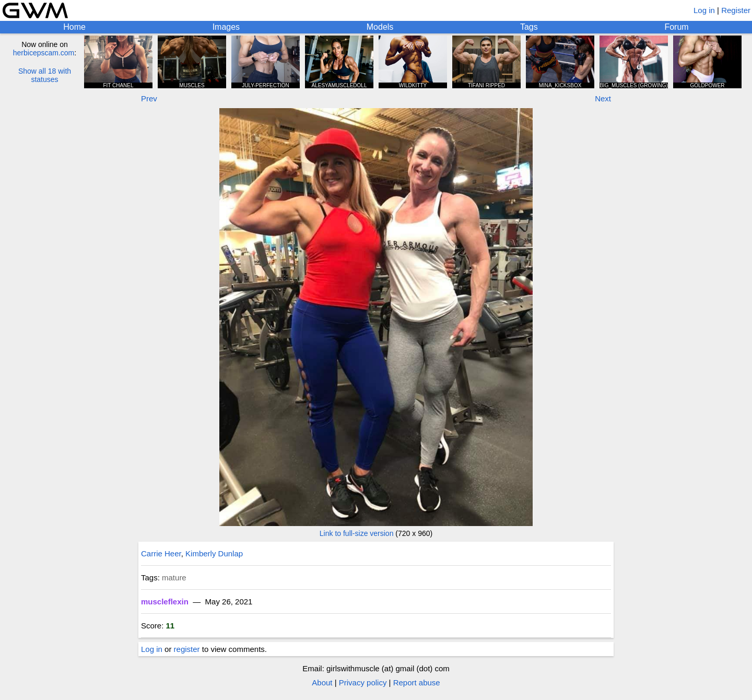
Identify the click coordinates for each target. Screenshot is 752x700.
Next (603, 98)
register (187, 649)
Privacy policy (363, 682)
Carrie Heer (161, 553)
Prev (149, 98)
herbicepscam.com (44, 53)
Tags (529, 27)
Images (226, 27)
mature (174, 577)
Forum (676, 27)
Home (74, 27)
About (322, 682)
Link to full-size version (357, 533)
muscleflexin (165, 602)
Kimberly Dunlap (214, 553)
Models (380, 27)
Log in (704, 10)
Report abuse (417, 682)
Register (736, 10)
